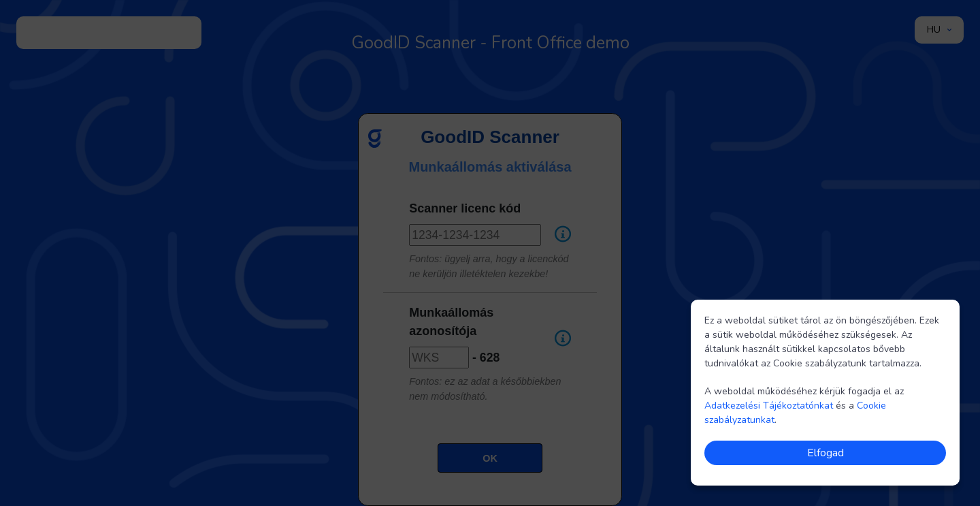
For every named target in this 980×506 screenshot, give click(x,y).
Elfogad (826, 453)
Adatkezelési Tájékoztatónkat (769, 406)
